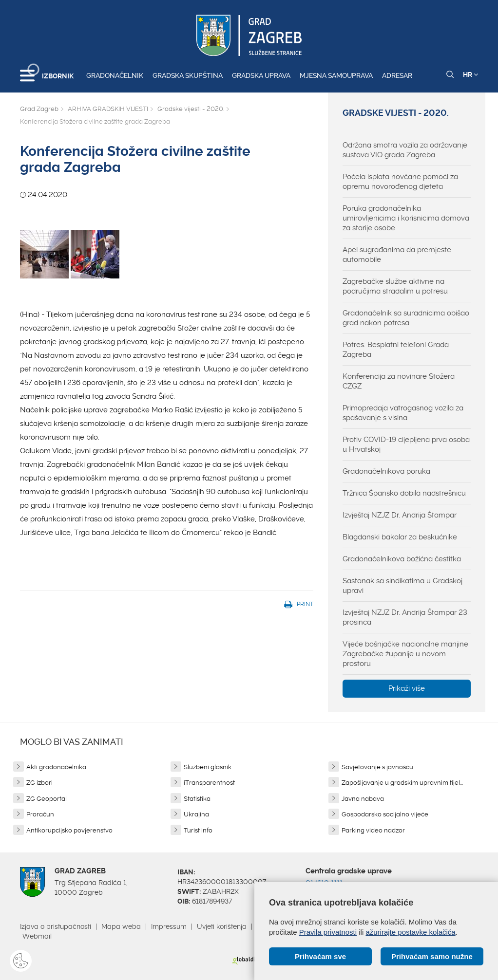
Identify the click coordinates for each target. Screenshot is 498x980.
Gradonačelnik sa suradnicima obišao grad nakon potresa (406, 318)
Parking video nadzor (373, 830)
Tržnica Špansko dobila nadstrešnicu (404, 493)
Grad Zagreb (39, 109)
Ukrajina (196, 814)
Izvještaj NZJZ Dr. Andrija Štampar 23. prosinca (406, 617)
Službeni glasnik (208, 767)
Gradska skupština (188, 75)
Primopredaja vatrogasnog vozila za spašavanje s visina (403, 413)
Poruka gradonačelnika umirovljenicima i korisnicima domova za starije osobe (406, 218)
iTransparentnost (209, 783)
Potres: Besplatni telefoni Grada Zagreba (396, 350)
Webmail (37, 936)
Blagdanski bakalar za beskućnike (400, 537)
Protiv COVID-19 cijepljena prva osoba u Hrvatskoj (406, 444)
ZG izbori (39, 783)
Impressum (169, 926)
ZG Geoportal (47, 799)
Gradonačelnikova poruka (386, 471)
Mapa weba (121, 926)
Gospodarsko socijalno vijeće (385, 814)
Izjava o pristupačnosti (56, 926)
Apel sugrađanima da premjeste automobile (397, 255)
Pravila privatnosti (328, 932)
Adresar (397, 75)
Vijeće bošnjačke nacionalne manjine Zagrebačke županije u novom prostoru (405, 654)
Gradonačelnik (115, 75)
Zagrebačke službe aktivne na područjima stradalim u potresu (395, 286)
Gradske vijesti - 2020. (191, 109)
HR (470, 74)
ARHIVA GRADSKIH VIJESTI (108, 109)
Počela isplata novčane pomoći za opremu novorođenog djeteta (400, 182)
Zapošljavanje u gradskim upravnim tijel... (402, 783)
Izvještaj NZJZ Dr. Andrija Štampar (400, 515)
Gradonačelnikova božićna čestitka (402, 559)
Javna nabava (363, 799)
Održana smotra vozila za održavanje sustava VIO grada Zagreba (405, 150)
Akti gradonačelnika (56, 767)
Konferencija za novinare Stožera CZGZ (399, 381)
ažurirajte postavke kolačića (410, 932)
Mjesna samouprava (336, 75)
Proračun (40, 814)
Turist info (198, 830)
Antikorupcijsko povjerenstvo (69, 830)
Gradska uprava (261, 75)
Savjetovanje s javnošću (377, 767)
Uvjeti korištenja (222, 926)
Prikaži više (407, 688)
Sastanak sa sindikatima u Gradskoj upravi (402, 586)
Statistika (197, 799)
